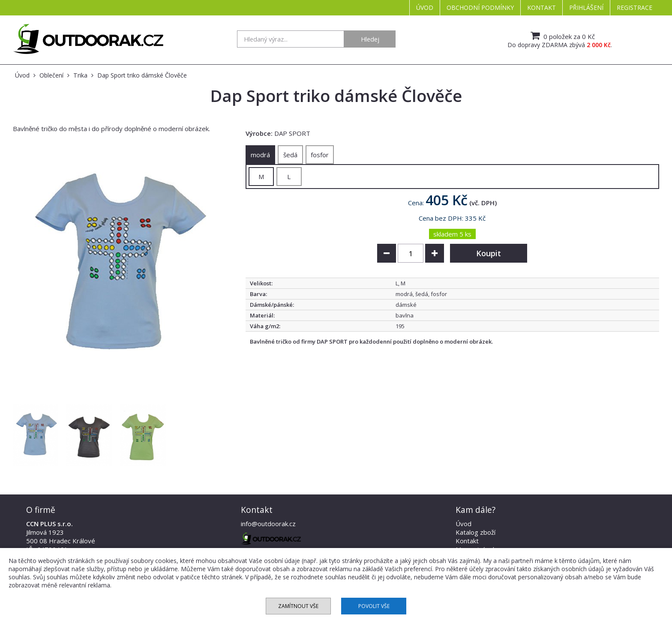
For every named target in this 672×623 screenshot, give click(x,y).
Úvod (425, 7)
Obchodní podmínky (480, 7)
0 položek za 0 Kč (562, 36)
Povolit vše (374, 606)
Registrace (634, 7)
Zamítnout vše (298, 606)
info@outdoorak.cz (268, 524)
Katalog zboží (475, 532)
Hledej (370, 39)
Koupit (489, 253)
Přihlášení (586, 7)
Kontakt (541, 7)
